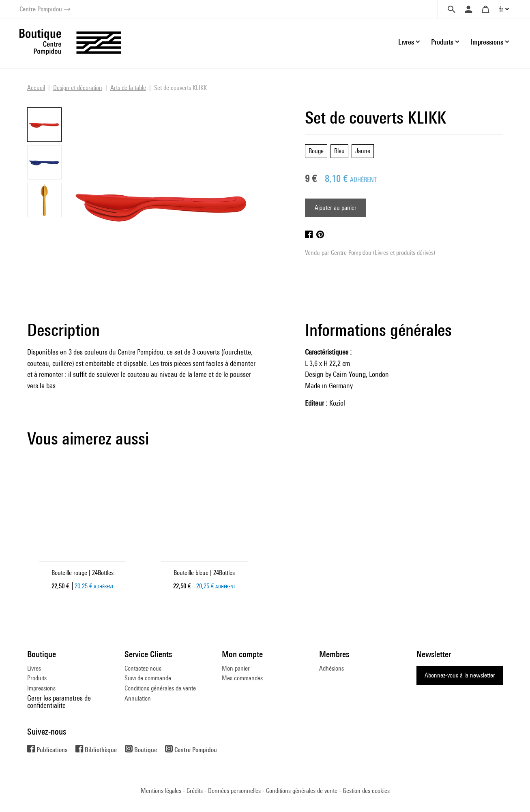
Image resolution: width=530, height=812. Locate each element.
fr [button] (501, 9)
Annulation (138, 698)
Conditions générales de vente (160, 688)
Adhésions (332, 668)
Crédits (195, 791)
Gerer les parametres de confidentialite (59, 702)
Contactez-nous (143, 668)
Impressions (41, 688)
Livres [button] (406, 42)
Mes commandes (242, 678)
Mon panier (236, 668)
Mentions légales (161, 791)
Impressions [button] (487, 42)
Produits (37, 678)
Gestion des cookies (366, 791)
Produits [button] (442, 42)
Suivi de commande (148, 678)
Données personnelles (234, 791)
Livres (34, 668)
